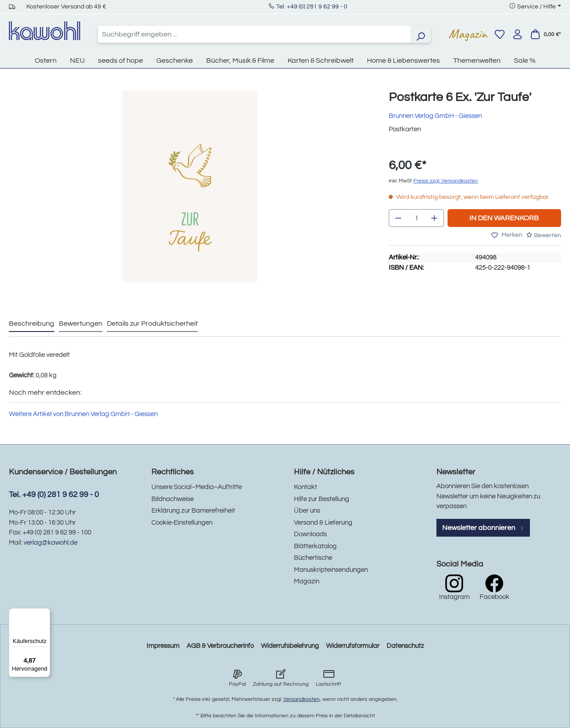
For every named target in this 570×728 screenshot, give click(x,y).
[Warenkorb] (546, 34)
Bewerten (548, 235)
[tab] (32, 324)
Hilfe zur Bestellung (322, 499)
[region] (190, 195)
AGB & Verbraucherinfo (220, 646)
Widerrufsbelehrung (290, 646)
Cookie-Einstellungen (182, 523)
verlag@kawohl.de (51, 543)
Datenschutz (405, 646)
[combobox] (254, 34)
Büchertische (313, 558)
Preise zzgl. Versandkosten (446, 181)
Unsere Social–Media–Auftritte (197, 487)
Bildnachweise (173, 499)
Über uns (307, 511)
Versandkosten (301, 699)
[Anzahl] (417, 218)
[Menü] (45, 614)
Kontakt (305, 487)
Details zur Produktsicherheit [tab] (152, 324)
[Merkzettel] (500, 34)
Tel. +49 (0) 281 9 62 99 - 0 (312, 7)
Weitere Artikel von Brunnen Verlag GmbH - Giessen (83, 414)
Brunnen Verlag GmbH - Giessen (435, 116)
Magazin (468, 34)
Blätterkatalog (315, 546)
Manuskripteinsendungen (331, 570)
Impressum (163, 646)
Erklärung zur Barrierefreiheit (193, 511)
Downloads (310, 534)
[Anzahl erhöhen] (435, 218)
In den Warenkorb (504, 218)
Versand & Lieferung (323, 523)
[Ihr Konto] (517, 34)
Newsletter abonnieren (483, 528)
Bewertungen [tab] (81, 324)
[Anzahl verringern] (398, 218)
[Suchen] (420, 34)
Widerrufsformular (353, 646)
